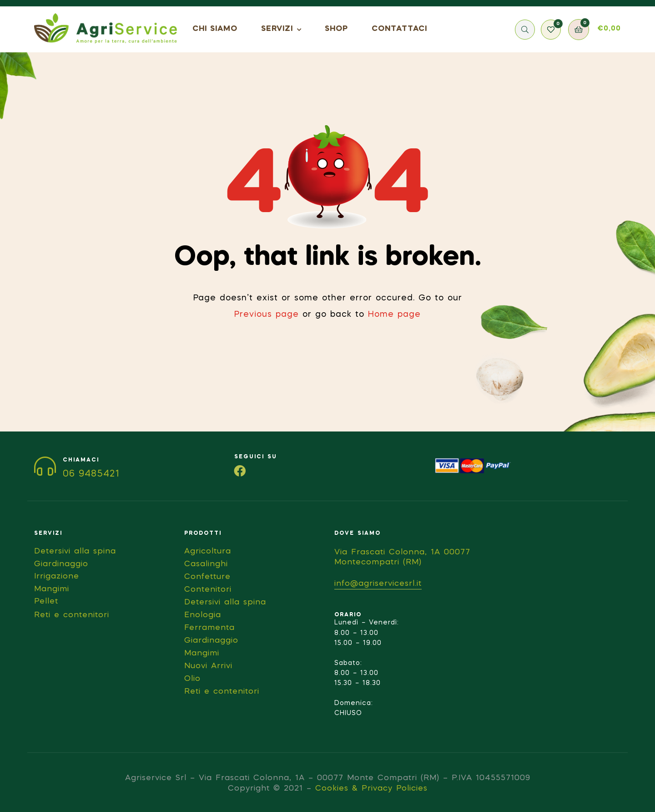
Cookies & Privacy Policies (371, 789)
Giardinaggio (211, 641)
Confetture (207, 577)
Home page (394, 315)
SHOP (336, 29)
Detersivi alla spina (225, 602)
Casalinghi (206, 564)
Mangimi (202, 653)
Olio (192, 679)
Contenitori (208, 590)
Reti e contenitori (222, 692)
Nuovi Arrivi (208, 666)
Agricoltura (208, 551)
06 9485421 (91, 474)
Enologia (203, 615)
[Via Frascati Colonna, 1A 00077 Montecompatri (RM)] (553, 599)
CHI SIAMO (215, 29)
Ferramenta (209, 628)
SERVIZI (277, 29)
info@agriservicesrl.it (378, 584)
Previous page (267, 315)
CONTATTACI (399, 29)
